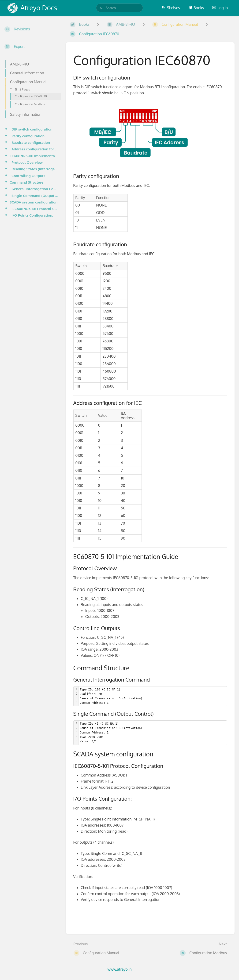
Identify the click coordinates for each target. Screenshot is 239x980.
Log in (220, 8)
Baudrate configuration (31, 142)
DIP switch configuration (32, 129)
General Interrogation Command (35, 189)
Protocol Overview (27, 162)
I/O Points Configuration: (32, 215)
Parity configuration (28, 136)
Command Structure (26, 182)
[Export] (31, 47)
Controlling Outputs (28, 176)
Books (196, 8)
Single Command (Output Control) (35, 196)
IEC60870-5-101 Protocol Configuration (35, 209)
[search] (119, 8)
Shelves (171, 8)
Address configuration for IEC (35, 149)
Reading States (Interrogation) (35, 169)
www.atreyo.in (119, 969)
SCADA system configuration (34, 202)
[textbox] (153, 696)
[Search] (102, 8)
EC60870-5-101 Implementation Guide (34, 156)
